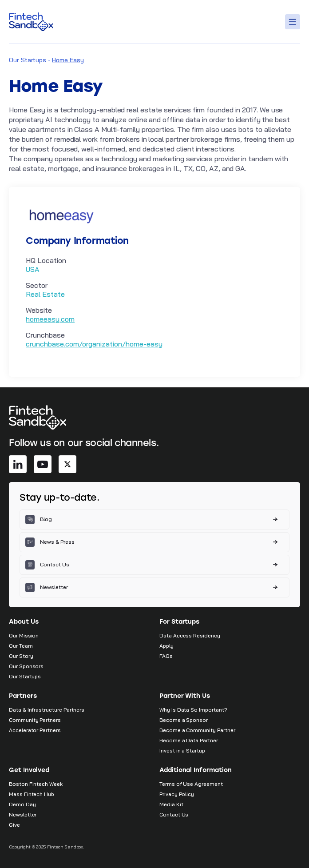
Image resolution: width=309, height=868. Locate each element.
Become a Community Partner (197, 730)
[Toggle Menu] (294, 22)
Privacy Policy (177, 794)
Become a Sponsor (184, 720)
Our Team (21, 646)
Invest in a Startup (182, 751)
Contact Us (174, 814)
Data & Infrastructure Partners (47, 710)
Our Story (21, 656)
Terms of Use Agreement (191, 784)
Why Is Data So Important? (193, 710)
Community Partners (35, 720)
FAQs (166, 656)
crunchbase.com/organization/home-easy (94, 344)
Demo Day (22, 804)
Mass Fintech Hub (32, 794)
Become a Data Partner (189, 740)
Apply (166, 646)
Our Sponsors (26, 666)
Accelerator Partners (35, 730)
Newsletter (23, 814)
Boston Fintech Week (36, 784)
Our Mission (24, 635)
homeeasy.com (50, 319)
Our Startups (28, 60)
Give (14, 825)
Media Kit (171, 804)
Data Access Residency (190, 635)
